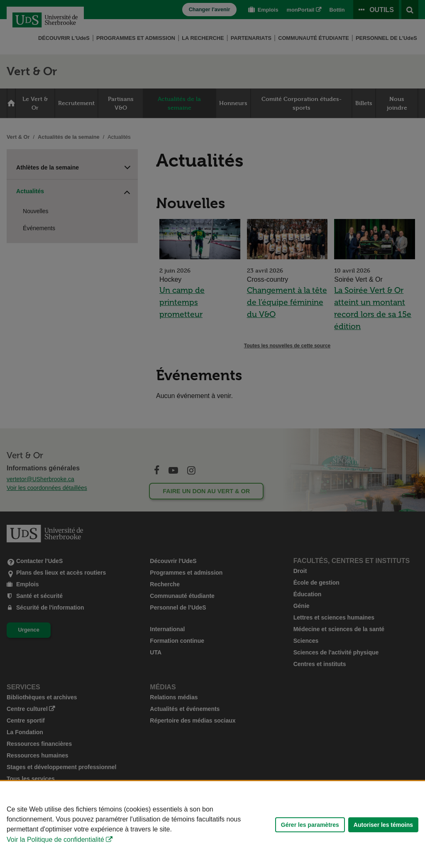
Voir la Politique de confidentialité (55, 840)
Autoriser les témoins (383, 825)
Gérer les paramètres (310, 825)
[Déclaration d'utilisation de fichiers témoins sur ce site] (212, 825)
